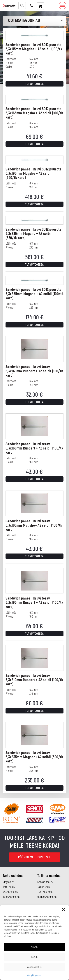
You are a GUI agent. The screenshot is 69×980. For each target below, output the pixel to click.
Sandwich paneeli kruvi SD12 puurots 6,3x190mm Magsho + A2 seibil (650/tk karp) (33, 173)
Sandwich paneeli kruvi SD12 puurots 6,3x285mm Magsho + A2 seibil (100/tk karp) (34, 294)
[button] (63, 910)
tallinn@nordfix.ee (47, 897)
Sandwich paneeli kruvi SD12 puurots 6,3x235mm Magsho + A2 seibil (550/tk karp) (33, 234)
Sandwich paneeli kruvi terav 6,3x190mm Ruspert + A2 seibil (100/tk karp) (34, 603)
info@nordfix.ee (11, 897)
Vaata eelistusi (34, 967)
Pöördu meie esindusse (34, 857)
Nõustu (34, 947)
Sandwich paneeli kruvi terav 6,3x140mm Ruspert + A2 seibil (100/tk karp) (34, 371)
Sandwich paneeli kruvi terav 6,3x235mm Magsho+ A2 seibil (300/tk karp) (34, 757)
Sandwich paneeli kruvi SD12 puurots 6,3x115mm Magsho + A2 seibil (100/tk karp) (34, 49)
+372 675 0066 (10, 892)
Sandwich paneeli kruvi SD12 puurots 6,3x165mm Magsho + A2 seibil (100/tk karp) (34, 113)
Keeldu (35, 957)
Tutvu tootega (34, 84)
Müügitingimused (35, 975)
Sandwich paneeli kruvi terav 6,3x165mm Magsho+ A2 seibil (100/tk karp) (34, 525)
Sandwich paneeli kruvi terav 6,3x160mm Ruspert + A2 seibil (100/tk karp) (34, 448)
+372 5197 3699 (45, 892)
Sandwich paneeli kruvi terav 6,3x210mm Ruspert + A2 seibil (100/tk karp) (34, 680)
